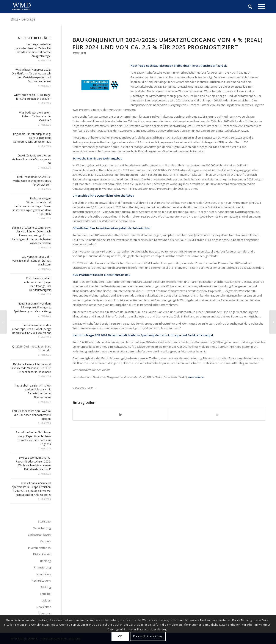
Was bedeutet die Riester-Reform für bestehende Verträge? (35, 116)
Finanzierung (42, 567)
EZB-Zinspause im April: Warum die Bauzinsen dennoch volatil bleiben (31, 415)
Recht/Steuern (41, 581)
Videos (46, 600)
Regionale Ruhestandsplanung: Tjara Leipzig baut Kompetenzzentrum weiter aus (32, 138)
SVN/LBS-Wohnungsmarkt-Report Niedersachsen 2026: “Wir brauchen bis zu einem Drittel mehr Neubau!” (33, 463)
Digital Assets (42, 554)
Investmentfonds (39, 548)
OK (120, 636)
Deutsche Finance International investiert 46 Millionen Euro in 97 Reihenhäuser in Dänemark (31, 368)
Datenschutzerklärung (148, 636)
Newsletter (44, 607)
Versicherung (42, 528)
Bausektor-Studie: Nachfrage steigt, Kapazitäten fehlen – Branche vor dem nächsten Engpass (33, 438)
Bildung (46, 587)
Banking (45, 561)
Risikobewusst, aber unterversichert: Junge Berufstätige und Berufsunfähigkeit (37, 284)
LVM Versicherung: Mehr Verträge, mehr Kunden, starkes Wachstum (31, 261)
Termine (45, 594)
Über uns (45, 613)
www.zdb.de (196, 377)
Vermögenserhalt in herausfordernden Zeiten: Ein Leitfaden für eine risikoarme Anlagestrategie (33, 50)
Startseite (44, 521)
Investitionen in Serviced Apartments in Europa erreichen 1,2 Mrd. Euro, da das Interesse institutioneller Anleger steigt (31, 489)
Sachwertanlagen (39, 535)
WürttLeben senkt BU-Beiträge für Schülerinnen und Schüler (32, 97)
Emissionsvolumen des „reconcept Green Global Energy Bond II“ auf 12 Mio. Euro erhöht (31, 329)
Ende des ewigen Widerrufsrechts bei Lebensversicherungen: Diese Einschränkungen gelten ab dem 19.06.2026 (31, 206)
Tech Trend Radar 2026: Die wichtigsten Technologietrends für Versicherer (32, 181)
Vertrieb (45, 541)
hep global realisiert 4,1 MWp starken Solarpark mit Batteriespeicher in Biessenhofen (33, 391)
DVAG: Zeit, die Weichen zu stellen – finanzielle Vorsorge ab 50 (31, 159)
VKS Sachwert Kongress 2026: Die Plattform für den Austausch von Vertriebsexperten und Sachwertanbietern (31, 75)
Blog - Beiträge (23, 19)
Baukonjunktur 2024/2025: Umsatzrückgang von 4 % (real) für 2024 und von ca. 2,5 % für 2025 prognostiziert (168, 43)
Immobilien (79, 53)
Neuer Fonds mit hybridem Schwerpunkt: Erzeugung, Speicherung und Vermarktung (32, 307)
